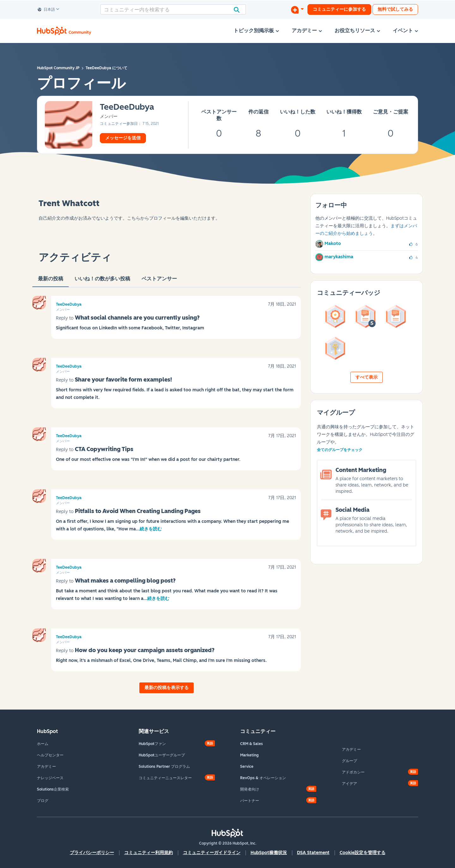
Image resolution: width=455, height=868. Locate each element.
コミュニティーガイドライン (212, 853)
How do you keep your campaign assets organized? (145, 650)
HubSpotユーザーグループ (162, 755)
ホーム (43, 744)
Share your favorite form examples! (123, 380)
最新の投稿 (51, 281)
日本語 (46, 10)
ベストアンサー (159, 281)
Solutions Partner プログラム (164, 767)
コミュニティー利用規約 (149, 853)
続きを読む (151, 529)
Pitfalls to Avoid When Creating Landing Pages (138, 511)
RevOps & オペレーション (263, 778)
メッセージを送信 (123, 138)
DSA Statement (313, 853)
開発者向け (250, 789)
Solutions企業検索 (53, 789)
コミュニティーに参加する (339, 9)
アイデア (349, 784)
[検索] (173, 9)
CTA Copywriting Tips (104, 449)
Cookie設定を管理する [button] (363, 853)
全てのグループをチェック (340, 450)
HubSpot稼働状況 (269, 853)
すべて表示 (367, 377)
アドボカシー (353, 772)
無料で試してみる (395, 9)
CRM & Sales (252, 744)
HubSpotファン (152, 744)
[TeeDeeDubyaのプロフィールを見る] (127, 107)
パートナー (250, 801)
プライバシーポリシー (92, 853)
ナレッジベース (50, 778)
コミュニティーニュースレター (165, 778)
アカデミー (46, 767)
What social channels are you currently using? (137, 318)
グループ (349, 761)
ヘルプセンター (50, 755)
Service (247, 767)
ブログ (43, 801)
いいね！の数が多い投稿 (102, 281)
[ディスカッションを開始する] (297, 9)
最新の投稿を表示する (167, 688)
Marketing (249, 755)
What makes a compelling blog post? (125, 581)
